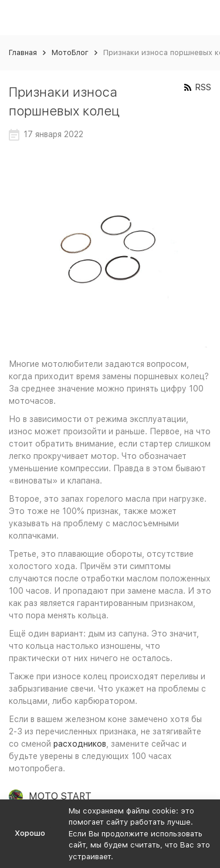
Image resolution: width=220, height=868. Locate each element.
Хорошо (30, 833)
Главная (23, 52)
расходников (80, 744)
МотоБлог (70, 52)
